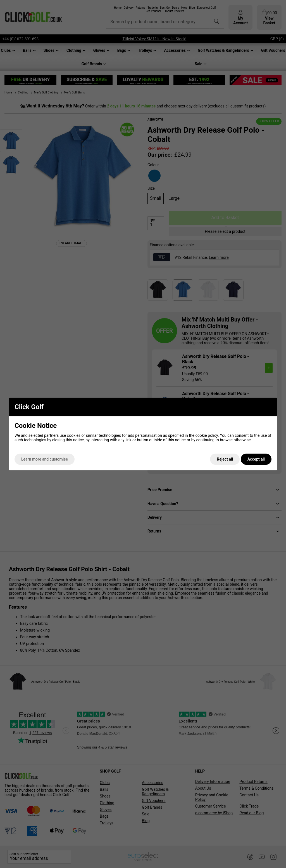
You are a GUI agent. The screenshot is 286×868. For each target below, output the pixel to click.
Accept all (256, 459)
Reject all (225, 459)
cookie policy (207, 435)
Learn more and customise (45, 459)
